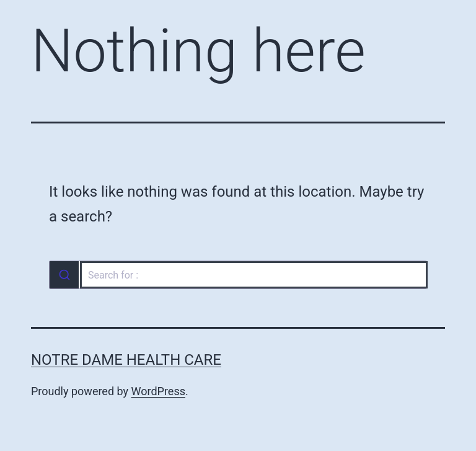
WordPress (158, 391)
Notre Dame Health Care (126, 360)
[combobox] (238, 275)
